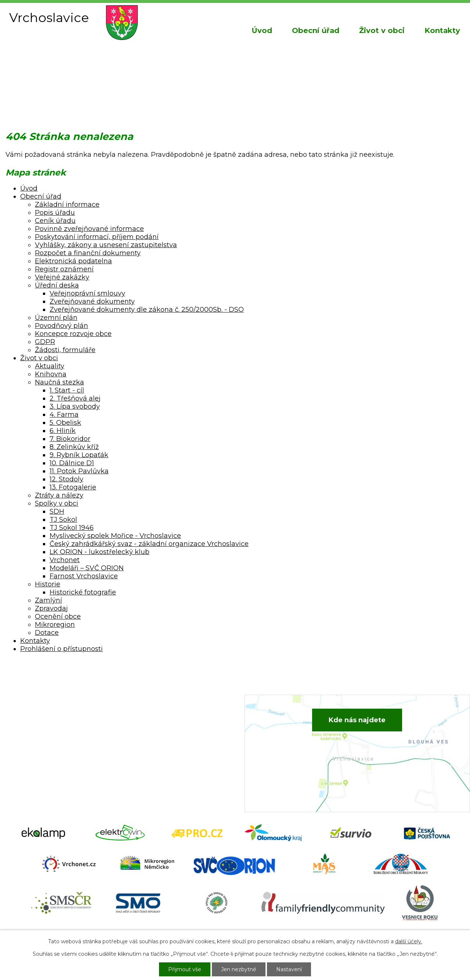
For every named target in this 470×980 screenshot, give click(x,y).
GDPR (45, 342)
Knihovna (51, 374)
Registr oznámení (64, 269)
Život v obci (382, 30)
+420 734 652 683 (164, 736)
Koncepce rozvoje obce (73, 334)
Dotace (47, 633)
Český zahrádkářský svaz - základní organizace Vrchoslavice (149, 544)
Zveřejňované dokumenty (92, 301)
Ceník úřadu (55, 221)
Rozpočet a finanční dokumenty (88, 253)
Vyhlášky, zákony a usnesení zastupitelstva (106, 245)
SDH (57, 511)
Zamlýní (48, 600)
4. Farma (64, 415)
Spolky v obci (57, 503)
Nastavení (289, 969)
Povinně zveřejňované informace (89, 229)
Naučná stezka (59, 382)
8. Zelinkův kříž (74, 447)
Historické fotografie (83, 592)
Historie (48, 584)
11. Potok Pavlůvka (79, 471)
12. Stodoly (66, 479)
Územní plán (56, 318)
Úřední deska (57, 285)
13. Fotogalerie (73, 487)
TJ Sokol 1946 (72, 528)
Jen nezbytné (239, 969)
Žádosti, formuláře (65, 350)
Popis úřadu (55, 213)
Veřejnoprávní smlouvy (87, 293)
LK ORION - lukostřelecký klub (100, 552)
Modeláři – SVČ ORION (87, 568)
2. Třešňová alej (75, 398)
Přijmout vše (185, 969)
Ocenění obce (58, 616)
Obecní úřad (316, 30)
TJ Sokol (63, 520)
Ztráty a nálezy (59, 495)
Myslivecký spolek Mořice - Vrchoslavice (115, 536)
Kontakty (442, 30)
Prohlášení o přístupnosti (62, 649)
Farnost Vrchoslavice (84, 576)
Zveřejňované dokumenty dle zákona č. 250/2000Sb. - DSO (147, 310)
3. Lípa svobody (75, 406)
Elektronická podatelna (73, 261)
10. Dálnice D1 (72, 463)
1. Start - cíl (67, 390)
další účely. (409, 941)
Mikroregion (55, 625)
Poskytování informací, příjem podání (97, 237)
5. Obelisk (65, 423)
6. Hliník (63, 431)
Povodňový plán (62, 326)
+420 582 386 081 (163, 725)
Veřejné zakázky (62, 277)
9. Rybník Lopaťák (79, 455)
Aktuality (50, 366)
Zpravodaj (51, 608)
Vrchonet (65, 560)
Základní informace (67, 205)
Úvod (262, 30)
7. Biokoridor (70, 439)
